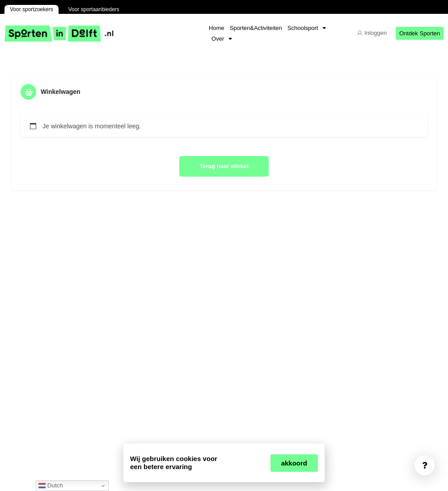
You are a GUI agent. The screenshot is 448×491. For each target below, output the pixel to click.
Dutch (51, 486)
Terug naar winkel (224, 166)
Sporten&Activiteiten (256, 28)
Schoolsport (307, 28)
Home (217, 28)
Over (222, 39)
